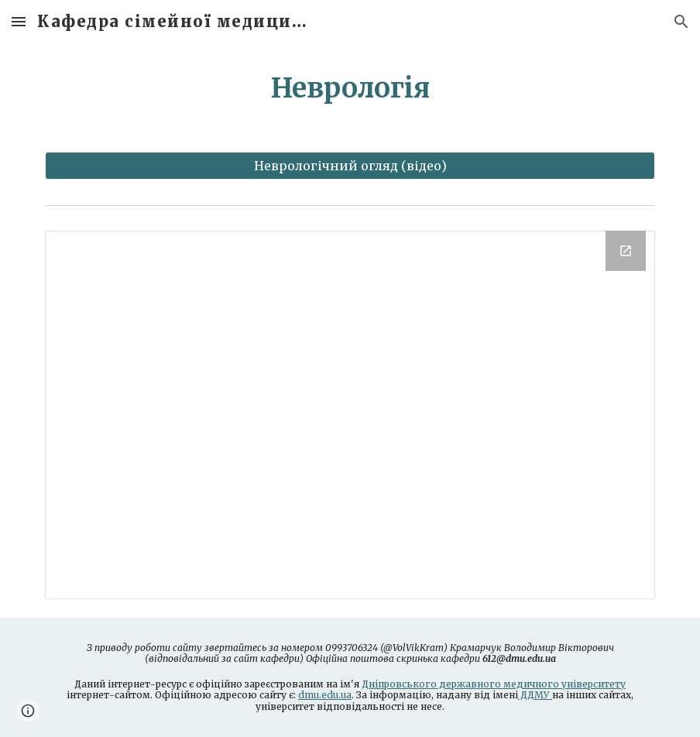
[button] (19, 21)
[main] (350, 88)
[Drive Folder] (350, 415)
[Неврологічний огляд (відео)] (350, 166)
